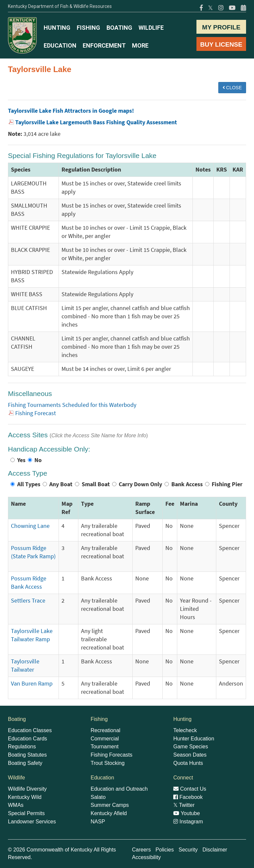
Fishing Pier (227, 484)
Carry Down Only (140, 484)
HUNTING (57, 28)
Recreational (106, 730)
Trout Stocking (108, 763)
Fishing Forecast (36, 413)
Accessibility (146, 857)
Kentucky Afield (109, 813)
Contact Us (190, 789)
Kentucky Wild (25, 797)
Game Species (191, 747)
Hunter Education (194, 739)
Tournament (105, 747)
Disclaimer (215, 850)
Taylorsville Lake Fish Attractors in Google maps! (71, 111)
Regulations (22, 747)
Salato (98, 797)
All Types (29, 484)
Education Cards (27, 739)
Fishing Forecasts (111, 755)
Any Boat (61, 484)
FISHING (88, 28)
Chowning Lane (30, 526)
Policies (165, 850)
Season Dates (190, 755)
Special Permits (26, 813)
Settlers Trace (28, 601)
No (38, 460)
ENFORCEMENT (104, 45)
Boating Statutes (27, 755)
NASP (98, 822)
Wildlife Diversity (27, 789)
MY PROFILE (221, 27)
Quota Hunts (188, 763)
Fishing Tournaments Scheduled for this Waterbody (72, 405)
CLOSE (232, 88)
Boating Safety (25, 763)
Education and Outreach (119, 789)
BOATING (119, 28)
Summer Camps (110, 805)
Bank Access (187, 484)
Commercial (105, 739)
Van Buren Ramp (32, 684)
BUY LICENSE (221, 44)
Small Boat (96, 484)
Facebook (188, 797)
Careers (141, 850)
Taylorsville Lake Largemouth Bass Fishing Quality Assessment (96, 122)
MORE (140, 45)
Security (188, 850)
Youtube (187, 813)
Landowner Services (32, 822)
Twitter (184, 805)
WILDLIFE (151, 28)
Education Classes (30, 730)
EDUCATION (60, 45)
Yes (21, 460)
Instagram (188, 822)
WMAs (16, 805)
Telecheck (185, 730)
